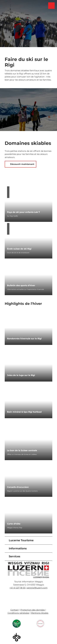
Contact (15, 610)
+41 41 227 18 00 (17, 588)
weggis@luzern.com (37, 588)
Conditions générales (18, 613)
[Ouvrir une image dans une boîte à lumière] (28, 570)
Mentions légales (40, 613)
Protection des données (33, 610)
